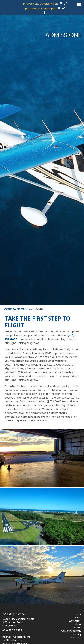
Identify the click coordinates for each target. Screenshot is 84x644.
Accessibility (75, 638)
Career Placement (71, 631)
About (78, 624)
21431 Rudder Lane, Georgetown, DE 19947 (59, 9)
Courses (77, 618)
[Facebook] (44, 12)
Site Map (77, 634)
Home (78, 614)
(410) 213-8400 (12, 630)
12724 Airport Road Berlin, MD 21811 (61, 4)
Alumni (78, 628)
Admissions (75, 621)
